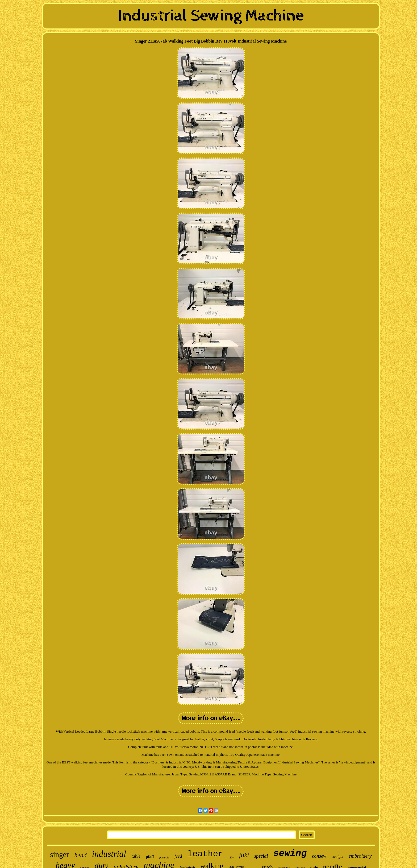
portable (164, 857)
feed (178, 856)
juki (244, 855)
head (80, 855)
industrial (109, 854)
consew (319, 856)
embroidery (360, 856)
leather (205, 854)
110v (231, 857)
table (136, 856)
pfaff (150, 857)
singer (59, 854)
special (261, 856)
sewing (290, 854)
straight (337, 857)
